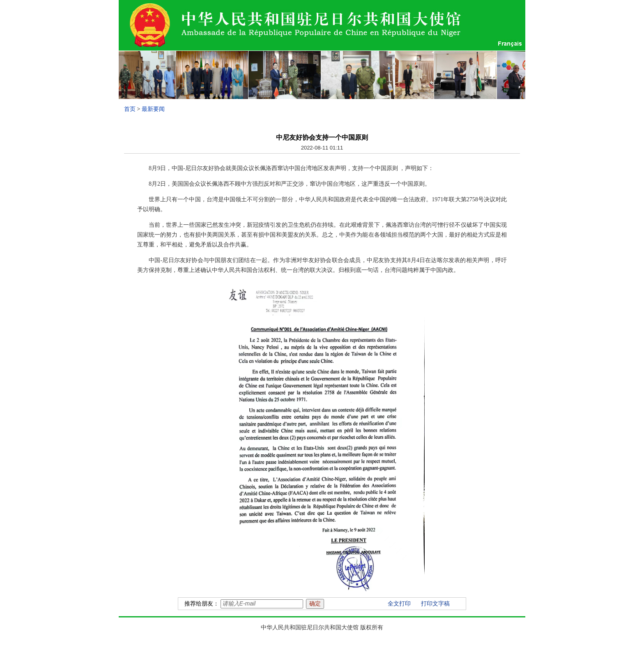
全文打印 (399, 604)
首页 (130, 109)
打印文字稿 (435, 604)
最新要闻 (153, 109)
